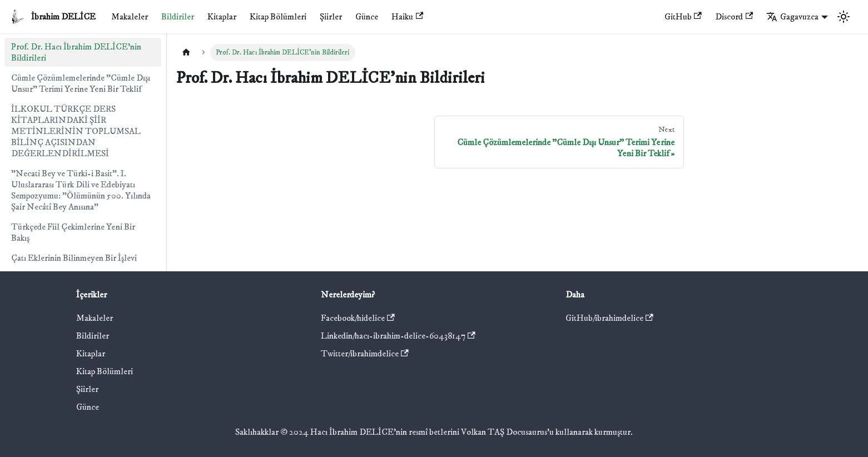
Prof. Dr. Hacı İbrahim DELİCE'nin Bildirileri (76, 52)
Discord (734, 17)
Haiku (407, 17)
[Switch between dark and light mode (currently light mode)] (844, 17)
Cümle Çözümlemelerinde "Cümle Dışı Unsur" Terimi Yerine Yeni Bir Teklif (81, 83)
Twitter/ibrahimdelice (365, 354)
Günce (367, 17)
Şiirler (331, 17)
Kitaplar (222, 17)
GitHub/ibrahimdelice (609, 318)
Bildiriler (178, 17)
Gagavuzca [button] (792, 17)
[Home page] (186, 53)
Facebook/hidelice (358, 318)
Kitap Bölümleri (278, 17)
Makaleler (130, 17)
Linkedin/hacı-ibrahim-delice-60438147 (398, 336)
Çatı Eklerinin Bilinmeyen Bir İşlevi (74, 258)
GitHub (683, 17)
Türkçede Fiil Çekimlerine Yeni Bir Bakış (73, 232)
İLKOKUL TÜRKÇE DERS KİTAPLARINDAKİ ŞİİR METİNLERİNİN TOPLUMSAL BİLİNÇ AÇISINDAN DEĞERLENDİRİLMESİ (76, 131)
